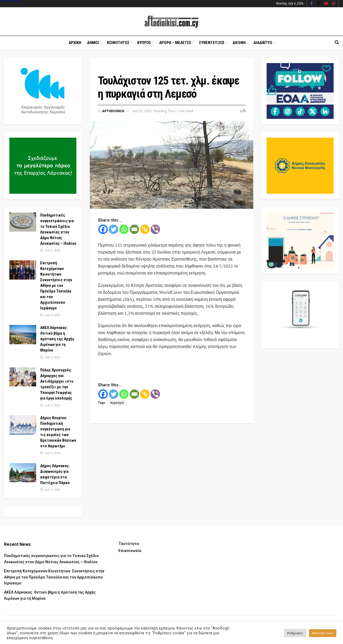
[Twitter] (113, 229)
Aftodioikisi (113, 111)
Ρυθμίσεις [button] (295, 633)
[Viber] (155, 229)
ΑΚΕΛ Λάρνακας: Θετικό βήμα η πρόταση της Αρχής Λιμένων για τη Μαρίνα (57, 339)
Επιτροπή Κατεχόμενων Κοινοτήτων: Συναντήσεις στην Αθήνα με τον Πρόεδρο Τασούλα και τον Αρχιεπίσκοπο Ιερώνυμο (56, 286)
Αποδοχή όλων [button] (323, 633)
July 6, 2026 (50, 250)
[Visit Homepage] (171, 22)
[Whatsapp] (124, 229)
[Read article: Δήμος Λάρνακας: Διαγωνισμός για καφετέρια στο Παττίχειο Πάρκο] (23, 473)
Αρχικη (75, 43)
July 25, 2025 (142, 111)
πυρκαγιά (117, 403)
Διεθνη (239, 43)
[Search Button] (337, 43)
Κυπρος (144, 43)
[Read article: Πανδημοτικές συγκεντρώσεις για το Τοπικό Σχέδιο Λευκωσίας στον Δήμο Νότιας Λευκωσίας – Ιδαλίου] (23, 222)
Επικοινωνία (130, 551)
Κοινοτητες (118, 43)
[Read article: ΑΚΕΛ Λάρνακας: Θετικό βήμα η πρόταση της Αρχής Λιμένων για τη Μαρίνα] (23, 335)
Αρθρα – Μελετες (175, 43)
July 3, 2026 (50, 357)
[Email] (134, 229)
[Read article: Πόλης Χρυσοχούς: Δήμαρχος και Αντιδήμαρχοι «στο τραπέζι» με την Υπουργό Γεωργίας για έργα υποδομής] (23, 377)
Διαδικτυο (263, 43)
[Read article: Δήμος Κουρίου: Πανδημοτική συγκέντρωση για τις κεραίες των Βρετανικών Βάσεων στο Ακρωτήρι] (23, 425)
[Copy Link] (145, 229)
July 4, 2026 (50, 315)
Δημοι (93, 43)
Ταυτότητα (129, 544)
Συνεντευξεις (212, 43)
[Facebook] (103, 229)
